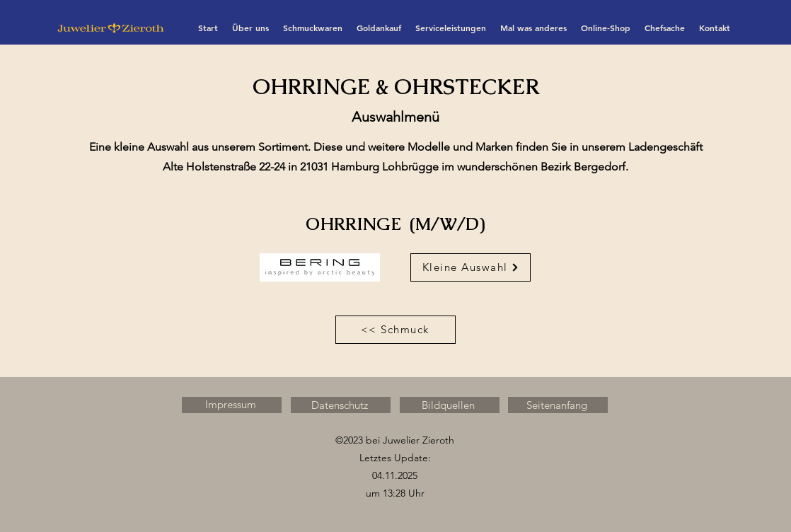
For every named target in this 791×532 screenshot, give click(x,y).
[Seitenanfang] (558, 405)
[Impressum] (232, 405)
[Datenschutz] (341, 405)
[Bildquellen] (450, 405)
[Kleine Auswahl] (470, 267)
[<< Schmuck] (395, 330)
